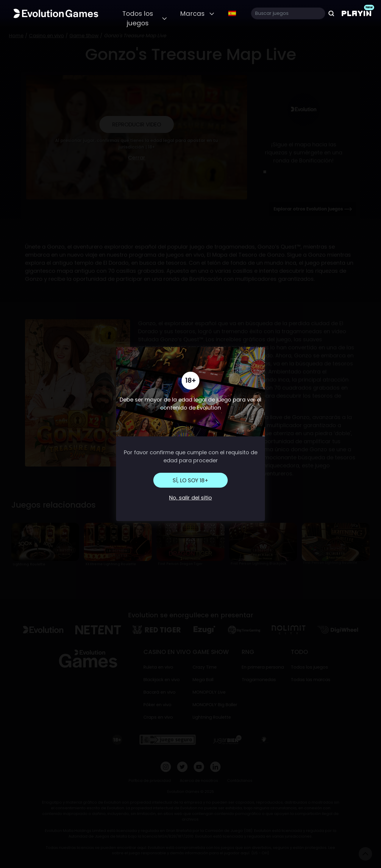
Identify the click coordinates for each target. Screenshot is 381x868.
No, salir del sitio (190, 498)
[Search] (288, 13)
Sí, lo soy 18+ (190, 480)
